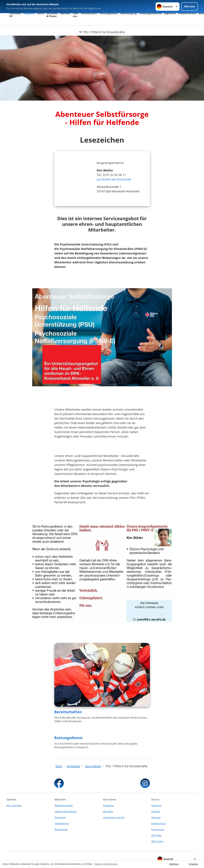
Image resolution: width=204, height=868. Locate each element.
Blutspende (61, 829)
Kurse (41, 13)
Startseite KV (15, 15)
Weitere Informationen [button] (106, 864)
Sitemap (156, 817)
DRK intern (157, 841)
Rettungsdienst (109, 13)
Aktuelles (108, 811)
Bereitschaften (68, 712)
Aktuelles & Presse (52, 15)
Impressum (158, 829)
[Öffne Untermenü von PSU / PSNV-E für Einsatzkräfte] (102, 29)
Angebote (29, 13)
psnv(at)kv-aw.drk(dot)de (114, 179)
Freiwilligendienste (150, 13)
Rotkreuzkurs (89, 13)
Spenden (65, 13)
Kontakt (156, 811)
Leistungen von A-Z (114, 817)
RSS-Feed (156, 835)
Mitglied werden (64, 806)
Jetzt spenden (14, 806)
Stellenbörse (62, 823)
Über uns (76, 15)
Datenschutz (158, 823)
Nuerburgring (128, 13)
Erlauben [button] (194, 864)
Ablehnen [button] (174, 864)
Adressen (157, 806)
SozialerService (187, 13)
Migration (170, 13)
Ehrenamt (60, 817)
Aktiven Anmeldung (66, 811)
